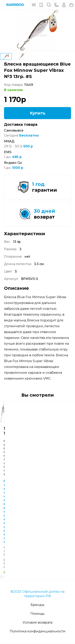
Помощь (37, 614)
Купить (38, 113)
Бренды (37, 605)
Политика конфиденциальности (38, 631)
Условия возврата (37, 622)
